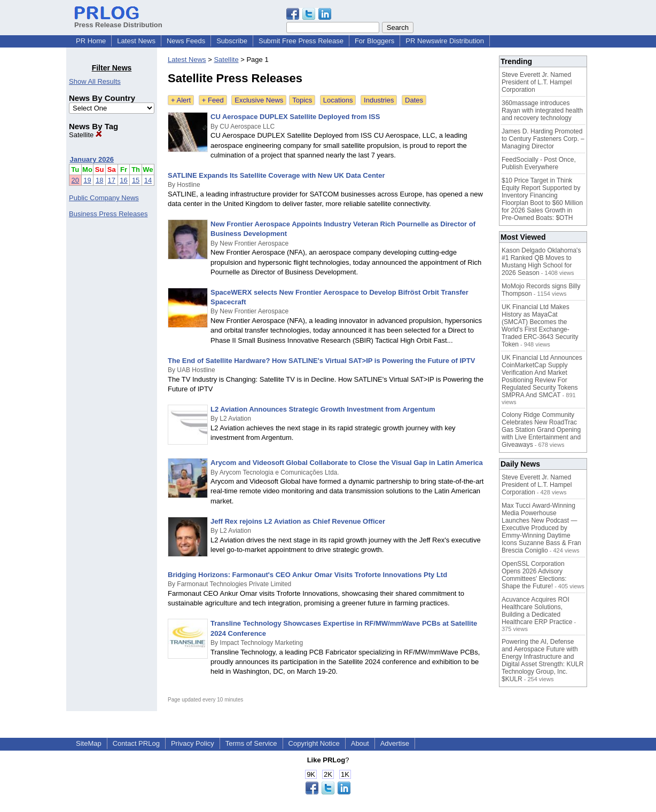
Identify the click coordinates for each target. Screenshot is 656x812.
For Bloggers (374, 41)
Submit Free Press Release (301, 41)
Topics (302, 100)
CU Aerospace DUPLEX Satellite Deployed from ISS (295, 117)
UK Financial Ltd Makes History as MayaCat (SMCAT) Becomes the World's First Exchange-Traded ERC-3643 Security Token (540, 326)
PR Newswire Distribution (445, 41)
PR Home (91, 41)
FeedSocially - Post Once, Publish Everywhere (539, 163)
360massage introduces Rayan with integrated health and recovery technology (542, 111)
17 (112, 180)
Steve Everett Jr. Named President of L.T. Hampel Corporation (537, 82)
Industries (379, 100)
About (360, 743)
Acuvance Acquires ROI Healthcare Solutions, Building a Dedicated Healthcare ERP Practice (537, 611)
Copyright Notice (314, 743)
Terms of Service (251, 743)
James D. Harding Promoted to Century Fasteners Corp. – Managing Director (543, 139)
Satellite (85, 135)
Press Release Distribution (118, 21)
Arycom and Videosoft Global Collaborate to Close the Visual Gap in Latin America (347, 463)
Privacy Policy (193, 743)
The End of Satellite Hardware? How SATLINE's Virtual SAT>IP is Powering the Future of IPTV (321, 361)
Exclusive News (259, 100)
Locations (338, 100)
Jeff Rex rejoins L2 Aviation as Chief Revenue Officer (298, 521)
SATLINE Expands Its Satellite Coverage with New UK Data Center (276, 175)
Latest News (136, 41)
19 (87, 180)
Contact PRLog (136, 743)
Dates (414, 100)
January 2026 (92, 159)
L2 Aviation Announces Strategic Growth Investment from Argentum (323, 409)
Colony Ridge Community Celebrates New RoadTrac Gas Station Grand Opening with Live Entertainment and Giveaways (541, 430)
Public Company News (104, 198)
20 (75, 180)
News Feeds (186, 41)
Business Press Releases (108, 214)
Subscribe (232, 41)
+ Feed (213, 100)
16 (123, 180)
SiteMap (89, 743)
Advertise (395, 743)
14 (148, 180)
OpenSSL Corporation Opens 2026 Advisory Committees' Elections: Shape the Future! (534, 575)
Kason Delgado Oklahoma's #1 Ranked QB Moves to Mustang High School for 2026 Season (541, 262)
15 (136, 180)
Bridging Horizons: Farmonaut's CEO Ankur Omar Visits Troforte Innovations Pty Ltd (307, 575)
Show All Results (95, 81)
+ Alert (181, 100)
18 (99, 180)
